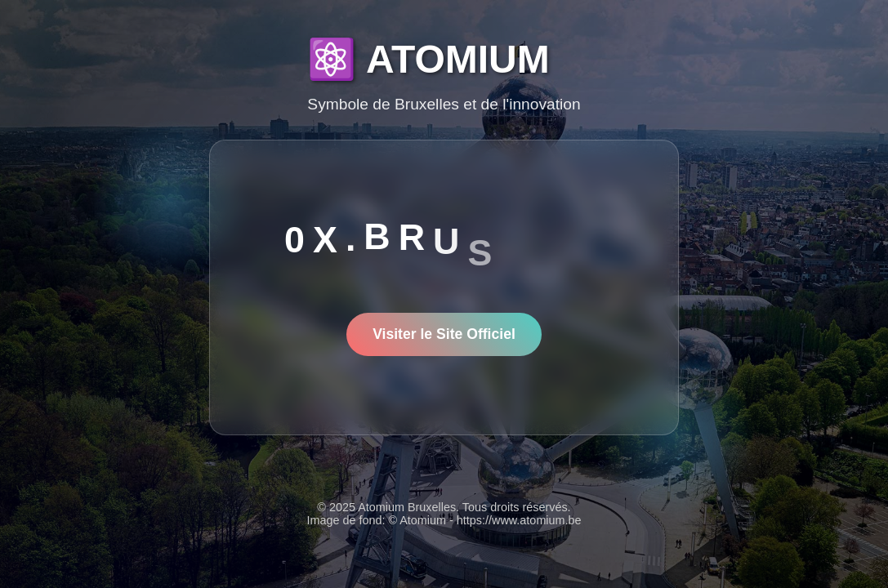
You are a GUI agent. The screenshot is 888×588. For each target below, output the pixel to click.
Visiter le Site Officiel (444, 334)
